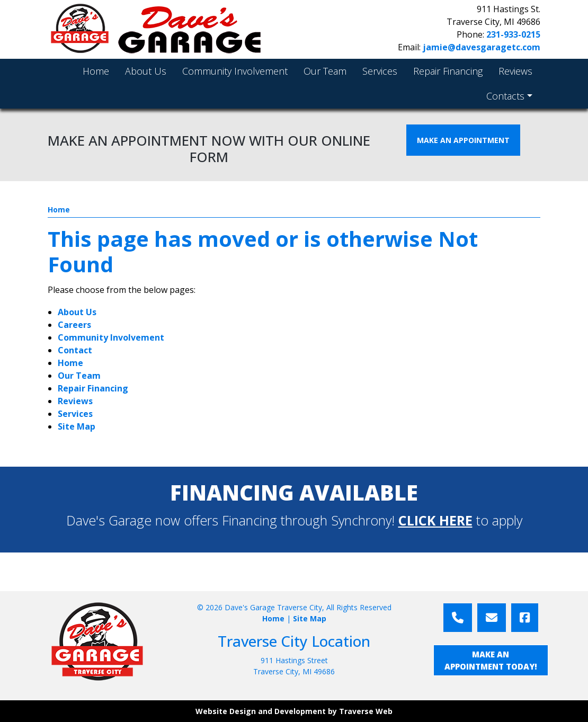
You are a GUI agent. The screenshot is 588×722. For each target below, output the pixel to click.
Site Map (77, 426)
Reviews (75, 401)
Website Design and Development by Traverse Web (294, 711)
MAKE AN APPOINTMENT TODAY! (491, 660)
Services (75, 414)
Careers (74, 325)
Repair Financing (93, 388)
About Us (77, 312)
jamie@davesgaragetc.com (482, 47)
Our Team (79, 376)
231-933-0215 (513, 34)
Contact (75, 350)
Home (59, 210)
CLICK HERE (435, 520)
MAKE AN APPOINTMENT (463, 140)
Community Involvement (111, 337)
